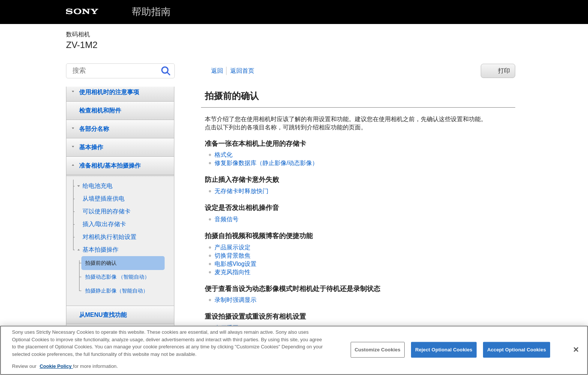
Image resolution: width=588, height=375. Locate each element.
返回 (217, 71)
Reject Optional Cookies (444, 351)
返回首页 (242, 71)
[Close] (576, 351)
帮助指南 (151, 12)
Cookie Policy (56, 368)
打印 (504, 71)
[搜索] (120, 71)
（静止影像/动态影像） (266, 163)
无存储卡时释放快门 (241, 191)
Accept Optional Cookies (517, 351)
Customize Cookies (378, 351)
